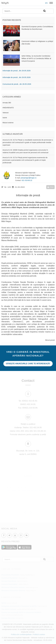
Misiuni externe (8, 123)
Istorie (5, 118)
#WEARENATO (8, 108)
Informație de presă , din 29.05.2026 (17, 71)
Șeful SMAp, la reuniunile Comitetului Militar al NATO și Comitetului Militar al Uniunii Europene (36, 58)
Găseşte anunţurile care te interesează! (28, 364)
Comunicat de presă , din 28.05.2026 (17, 84)
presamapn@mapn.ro (29, 178)
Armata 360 (7, 103)
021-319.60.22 (27, 180)
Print (50, 187)
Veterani (6, 113)
